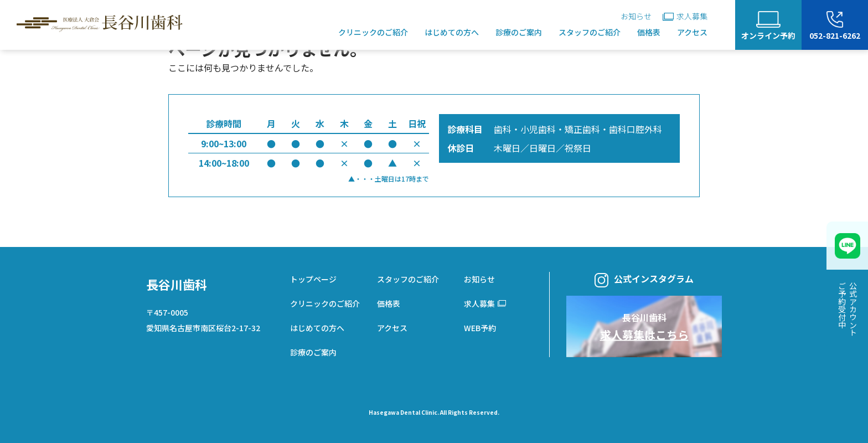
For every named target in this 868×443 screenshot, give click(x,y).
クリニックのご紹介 (373, 32)
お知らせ (636, 16)
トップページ (313, 279)
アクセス (692, 32)
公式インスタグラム (644, 280)
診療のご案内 (519, 32)
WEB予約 (480, 328)
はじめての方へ (452, 32)
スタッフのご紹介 (590, 32)
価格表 (649, 32)
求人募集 (685, 16)
